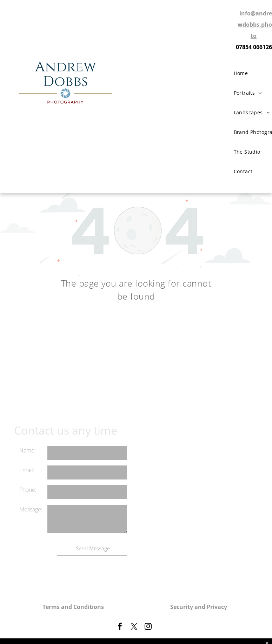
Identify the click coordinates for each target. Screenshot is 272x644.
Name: (28, 450)
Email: (27, 470)
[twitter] (134, 627)
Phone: (28, 490)
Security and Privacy (199, 607)
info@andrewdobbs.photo (255, 25)
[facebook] (120, 627)
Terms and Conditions (73, 607)
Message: (31, 509)
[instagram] (148, 627)
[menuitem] (244, 73)
